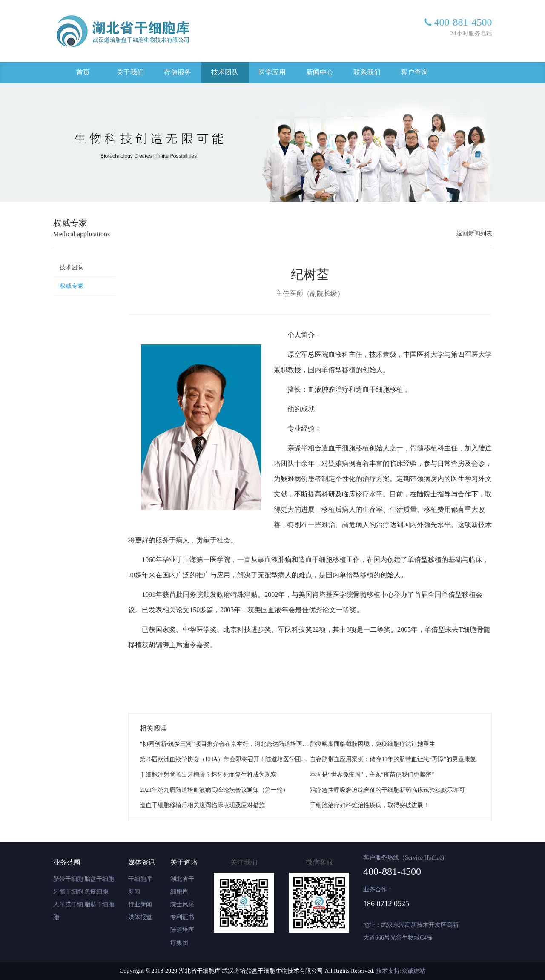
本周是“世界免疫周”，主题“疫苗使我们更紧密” (372, 775)
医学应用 (272, 72)
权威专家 (72, 286)
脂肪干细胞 (99, 904)
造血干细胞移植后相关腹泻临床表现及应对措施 (202, 805)
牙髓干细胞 (68, 892)
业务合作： (378, 890)
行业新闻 (140, 904)
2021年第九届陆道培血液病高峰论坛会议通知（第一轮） (214, 790)
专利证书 (182, 917)
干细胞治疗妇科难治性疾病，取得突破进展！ (370, 805)
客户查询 (414, 72)
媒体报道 (140, 917)
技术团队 (225, 72)
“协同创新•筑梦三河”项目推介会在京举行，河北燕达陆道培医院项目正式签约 (242, 744)
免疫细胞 (96, 892)
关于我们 (130, 72)
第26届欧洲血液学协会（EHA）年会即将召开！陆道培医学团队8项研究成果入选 (246, 759)
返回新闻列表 (474, 234)
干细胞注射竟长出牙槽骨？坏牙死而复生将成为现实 (208, 775)
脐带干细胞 (68, 879)
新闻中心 (320, 72)
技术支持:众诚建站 (401, 971)
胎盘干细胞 (99, 879)
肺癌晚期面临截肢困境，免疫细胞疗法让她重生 (373, 744)
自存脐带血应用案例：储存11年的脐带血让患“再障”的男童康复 (393, 759)
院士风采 (182, 904)
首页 (83, 72)
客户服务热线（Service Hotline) (404, 858)
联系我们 (367, 72)
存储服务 (178, 72)
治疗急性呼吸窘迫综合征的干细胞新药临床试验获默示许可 (387, 790)
